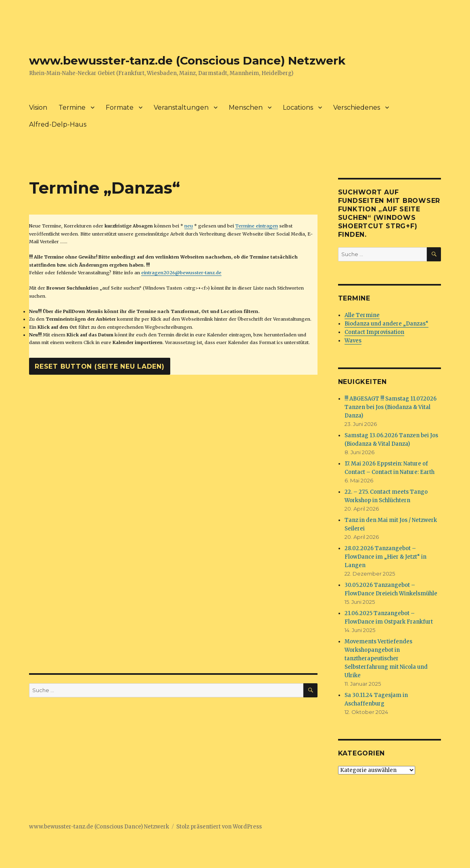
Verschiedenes (357, 107)
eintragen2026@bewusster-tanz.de (181, 273)
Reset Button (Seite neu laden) (100, 366)
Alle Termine (362, 315)
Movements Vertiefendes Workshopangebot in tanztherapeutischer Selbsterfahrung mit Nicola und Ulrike (386, 658)
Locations (298, 107)
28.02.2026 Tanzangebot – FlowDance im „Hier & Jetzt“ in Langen (385, 557)
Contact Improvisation (374, 332)
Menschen (246, 107)
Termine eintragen (257, 226)
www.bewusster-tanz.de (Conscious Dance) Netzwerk (187, 61)
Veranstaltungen (181, 107)
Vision (38, 107)
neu (189, 226)
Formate (120, 107)
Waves (353, 341)
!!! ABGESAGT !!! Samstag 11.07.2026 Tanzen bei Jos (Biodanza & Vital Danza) (391, 407)
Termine (72, 107)
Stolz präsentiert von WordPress (219, 827)
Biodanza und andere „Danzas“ (386, 324)
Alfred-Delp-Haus (58, 124)
